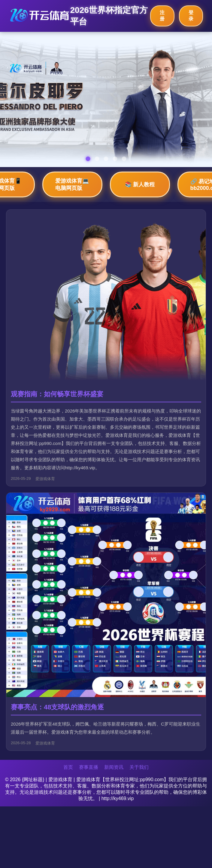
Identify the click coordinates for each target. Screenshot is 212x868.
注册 (162, 16)
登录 (191, 16)
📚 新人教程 (140, 184)
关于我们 (139, 767)
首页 (68, 767)
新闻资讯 (114, 767)
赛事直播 (89, 767)
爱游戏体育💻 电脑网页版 (72, 184)
